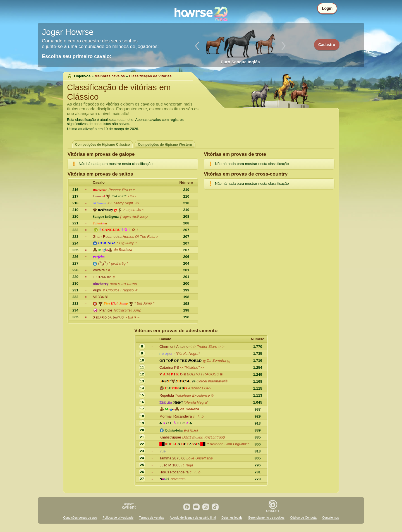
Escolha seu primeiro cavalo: (77, 56)
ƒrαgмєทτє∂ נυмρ (134, 216)
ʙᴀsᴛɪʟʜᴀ (191, 430)
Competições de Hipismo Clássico (102, 145)
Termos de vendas (152, 517)
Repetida (167, 395)
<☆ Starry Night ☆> (123, 203)
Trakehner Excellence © (194, 395)
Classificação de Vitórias (150, 76)
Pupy (97, 290)
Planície (106, 310)
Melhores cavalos (110, 76)
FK (108, 270)
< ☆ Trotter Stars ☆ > (207, 347)
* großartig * (118, 263)
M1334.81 (101, 297)
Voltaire (99, 270)
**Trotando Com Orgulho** (228, 444)
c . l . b (198, 416)
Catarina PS (169, 367)
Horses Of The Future (140, 237)
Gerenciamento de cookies (266, 517)
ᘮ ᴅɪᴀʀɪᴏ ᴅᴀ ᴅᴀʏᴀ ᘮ (108, 317)
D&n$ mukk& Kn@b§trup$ (204, 437)
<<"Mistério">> (192, 367)
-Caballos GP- (199, 388)
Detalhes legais (232, 517)
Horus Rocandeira (174, 472)
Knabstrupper (170, 437)
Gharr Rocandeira (107, 237)
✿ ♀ (135, 230)
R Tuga (187, 465)
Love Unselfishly (200, 458)
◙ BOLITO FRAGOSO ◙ (203, 374)
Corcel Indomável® (212, 381)
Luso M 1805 (170, 465)
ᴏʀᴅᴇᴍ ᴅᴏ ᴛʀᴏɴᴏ (123, 284)
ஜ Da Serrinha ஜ (216, 360)
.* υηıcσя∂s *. (134, 210)
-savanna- (178, 479)
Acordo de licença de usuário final (193, 517)
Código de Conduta (303, 517)
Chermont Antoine (174, 347)
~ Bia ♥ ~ (132, 317)
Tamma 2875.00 (172, 458)
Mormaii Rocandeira (176, 416)
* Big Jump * (127, 243)
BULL (133, 196)
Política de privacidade (118, 517)
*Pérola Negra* (188, 354)
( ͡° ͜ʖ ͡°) (103, 263)
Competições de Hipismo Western (165, 145)
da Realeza (123, 250)
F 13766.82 (102, 277)
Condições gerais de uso (80, 517)
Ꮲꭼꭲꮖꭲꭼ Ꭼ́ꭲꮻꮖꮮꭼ (121, 190)
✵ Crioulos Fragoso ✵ (120, 290)
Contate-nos (331, 517)
